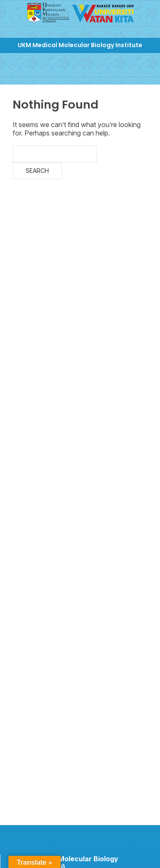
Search (37, 171)
